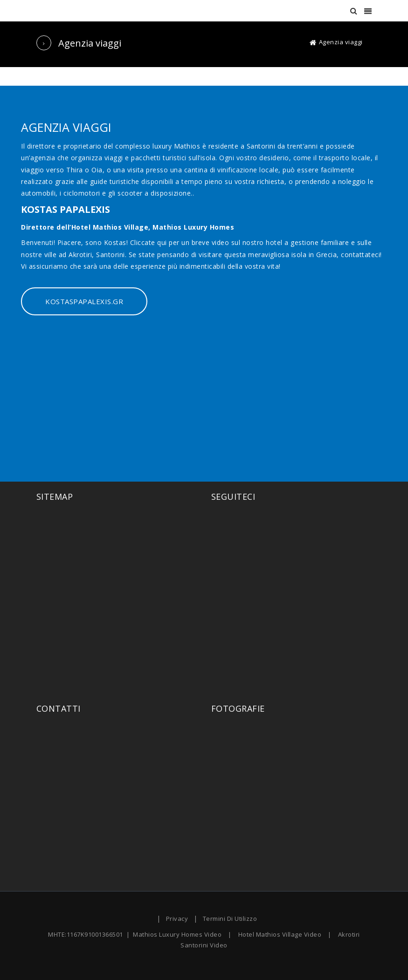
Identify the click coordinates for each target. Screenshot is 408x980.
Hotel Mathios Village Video (280, 934)
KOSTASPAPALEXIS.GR (84, 301)
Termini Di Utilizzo (230, 919)
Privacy (177, 919)
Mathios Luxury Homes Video (177, 934)
